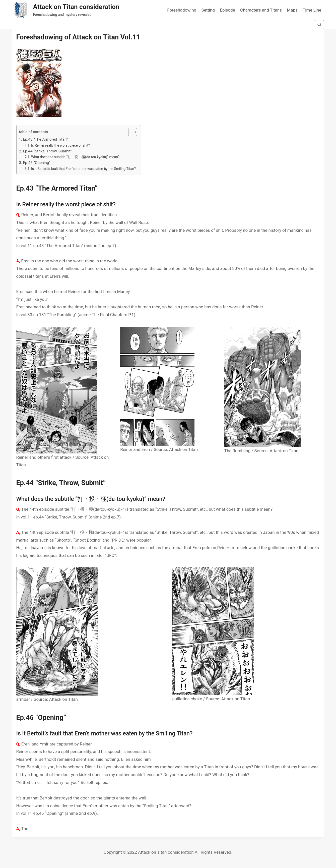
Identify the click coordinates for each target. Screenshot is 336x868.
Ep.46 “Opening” (37, 163)
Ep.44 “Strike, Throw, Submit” (47, 151)
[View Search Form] (319, 25)
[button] (130, 132)
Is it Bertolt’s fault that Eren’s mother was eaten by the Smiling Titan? (83, 169)
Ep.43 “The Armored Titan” (45, 139)
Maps (292, 10)
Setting (208, 10)
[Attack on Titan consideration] (66, 10)
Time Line (312, 10)
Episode (227, 10)
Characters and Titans (261, 10)
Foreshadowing (182, 10)
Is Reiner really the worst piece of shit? (60, 145)
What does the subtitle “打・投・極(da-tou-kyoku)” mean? (75, 157)
